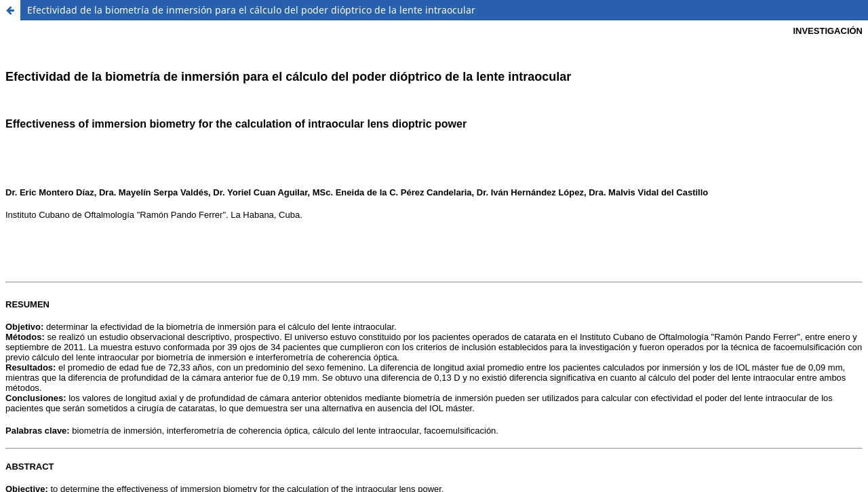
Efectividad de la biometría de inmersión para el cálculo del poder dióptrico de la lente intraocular (251, 10)
